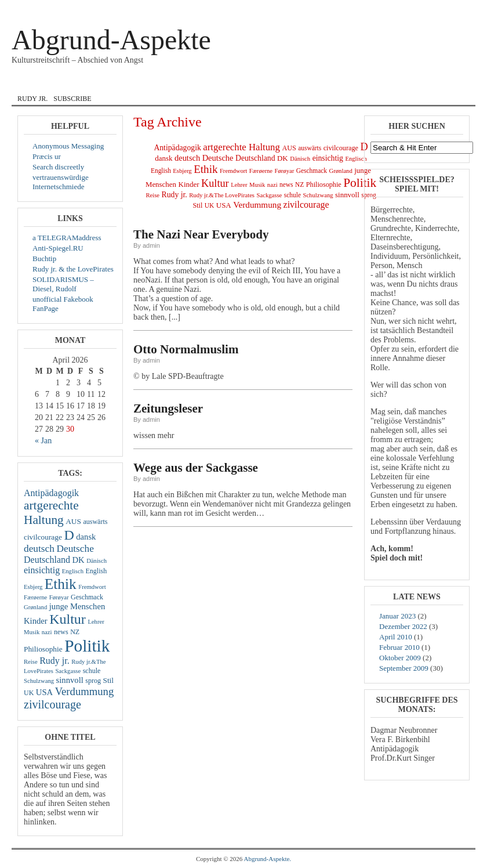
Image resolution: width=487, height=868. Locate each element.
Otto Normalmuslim (186, 349)
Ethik (61, 584)
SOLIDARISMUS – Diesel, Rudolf (63, 284)
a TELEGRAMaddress (67, 238)
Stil (109, 680)
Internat (228, 83)
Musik (313, 83)
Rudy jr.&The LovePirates (222, 195)
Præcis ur (47, 156)
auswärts (95, 522)
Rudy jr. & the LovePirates (73, 269)
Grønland (35, 607)
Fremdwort (92, 587)
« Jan (43, 441)
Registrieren (453, 8)
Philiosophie (43, 649)
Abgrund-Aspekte (111, 40)
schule (92, 671)
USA (44, 692)
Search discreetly (58, 167)
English (175, 83)
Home (31, 83)
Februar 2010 (399, 647)
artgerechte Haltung (51, 513)
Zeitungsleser (168, 408)
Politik (87, 646)
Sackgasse (68, 671)
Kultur (68, 619)
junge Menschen (77, 606)
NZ (75, 632)
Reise (31, 662)
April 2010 (396, 637)
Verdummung (85, 691)
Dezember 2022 (403, 626)
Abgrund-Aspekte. (268, 859)
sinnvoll (70, 680)
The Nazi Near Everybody (201, 234)
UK (29, 693)
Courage (78, 83)
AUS (73, 521)
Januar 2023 (397, 616)
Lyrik (274, 83)
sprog (93, 681)
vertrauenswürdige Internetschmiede (61, 182)
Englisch (73, 571)
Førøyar (59, 597)
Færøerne (35, 597)
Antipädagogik (51, 493)
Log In (423, 8)
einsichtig (42, 570)
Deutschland (47, 560)
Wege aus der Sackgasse (196, 468)
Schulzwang (39, 681)
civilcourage (43, 537)
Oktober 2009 (400, 658)
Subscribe (72, 99)
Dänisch (97, 561)
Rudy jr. (32, 99)
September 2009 (404, 668)
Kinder (36, 621)
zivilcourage (52, 704)
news (61, 632)
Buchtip (44, 258)
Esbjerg (33, 587)
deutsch (39, 549)
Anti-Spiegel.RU (58, 248)
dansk (128, 83)
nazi (47, 632)
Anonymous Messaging (68, 146)
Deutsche (75, 549)
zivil (351, 83)
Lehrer (96, 622)
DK (78, 560)
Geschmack (87, 597)
